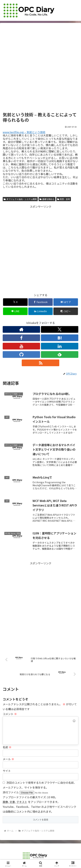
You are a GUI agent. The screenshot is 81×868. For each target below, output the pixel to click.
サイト (7, 771)
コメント (10, 714)
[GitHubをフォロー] (21, 354)
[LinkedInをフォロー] (60, 346)
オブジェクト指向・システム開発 (20, 199)
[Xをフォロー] (60, 329)
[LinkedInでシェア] (41, 311)
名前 (7, 747)
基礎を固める (47, 199)
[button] (66, 311)
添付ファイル (11, 792)
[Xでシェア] (15, 302)
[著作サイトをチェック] (21, 329)
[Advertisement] (40, 68)
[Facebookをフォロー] (21, 338)
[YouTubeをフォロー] (21, 346)
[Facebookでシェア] (41, 302)
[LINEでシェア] (15, 311)
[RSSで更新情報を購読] (40, 363)
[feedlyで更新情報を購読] (60, 354)
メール (8, 759)
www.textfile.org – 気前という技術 (24, 132)
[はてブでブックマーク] (66, 302)
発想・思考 (64, 199)
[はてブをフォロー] (60, 338)
